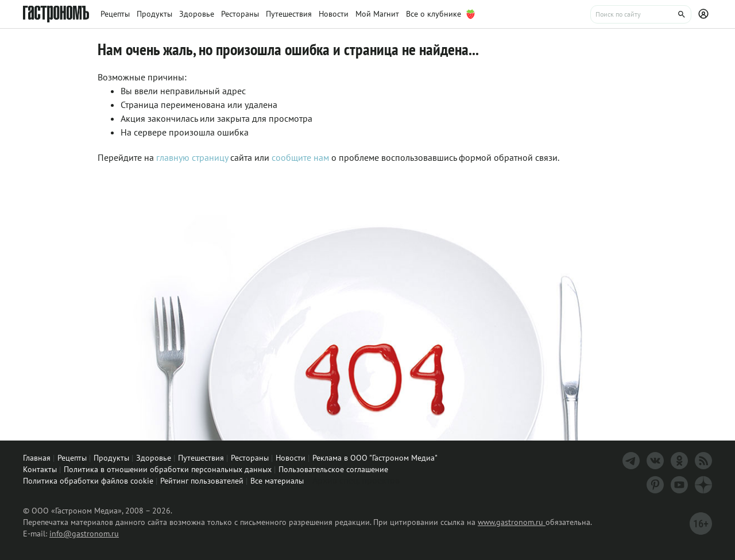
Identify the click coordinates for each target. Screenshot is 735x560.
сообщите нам (301, 157)
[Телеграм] (631, 461)
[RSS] (703, 461)
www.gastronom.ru (512, 522)
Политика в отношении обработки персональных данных (168, 469)
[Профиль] (705, 14)
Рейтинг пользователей (202, 481)
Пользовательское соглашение (333, 469)
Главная (37, 458)
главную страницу (192, 157)
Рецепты (72, 458)
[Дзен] (703, 485)
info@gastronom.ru (84, 534)
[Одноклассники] (679, 461)
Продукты (111, 458)
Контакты (40, 469)
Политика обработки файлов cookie (88, 481)
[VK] (655, 461)
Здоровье (154, 458)
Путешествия (201, 458)
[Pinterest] (655, 485)
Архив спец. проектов (356, 480)
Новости (291, 458)
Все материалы (277, 481)
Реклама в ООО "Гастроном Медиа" (375, 458)
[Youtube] (679, 485)
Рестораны (250, 458)
